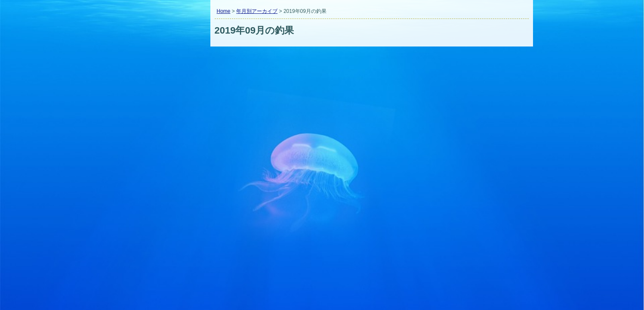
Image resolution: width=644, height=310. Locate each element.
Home (224, 11)
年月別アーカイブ (257, 11)
